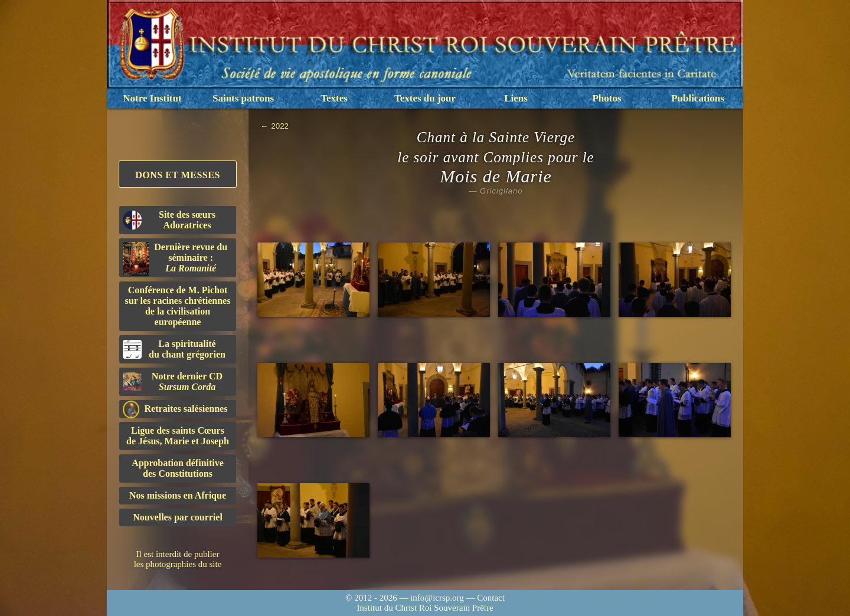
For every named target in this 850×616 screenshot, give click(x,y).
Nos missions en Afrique (178, 495)
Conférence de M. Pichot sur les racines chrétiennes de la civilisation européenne (178, 306)
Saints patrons (243, 98)
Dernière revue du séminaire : (175, 259)
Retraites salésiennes (175, 409)
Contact (491, 598)
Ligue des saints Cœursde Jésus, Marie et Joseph (178, 436)
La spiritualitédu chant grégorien (174, 349)
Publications (698, 98)
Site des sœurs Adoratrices (169, 220)
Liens (516, 98)
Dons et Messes (178, 175)
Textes (334, 98)
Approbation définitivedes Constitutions (178, 468)
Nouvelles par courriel (178, 517)
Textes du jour (425, 98)
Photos (607, 98)
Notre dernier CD (173, 381)
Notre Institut (152, 98)
